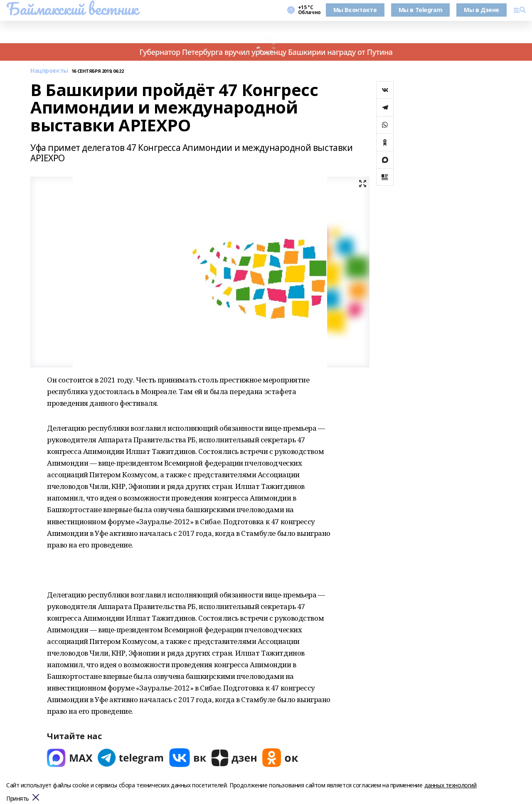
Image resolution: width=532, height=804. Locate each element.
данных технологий (451, 785)
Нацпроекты (49, 71)
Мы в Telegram (421, 10)
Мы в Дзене (482, 10)
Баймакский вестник (72, 9)
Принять (18, 799)
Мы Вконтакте (355, 10)
